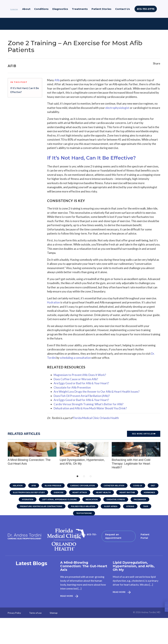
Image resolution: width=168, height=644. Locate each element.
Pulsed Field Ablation (83, 507)
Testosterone (84, 514)
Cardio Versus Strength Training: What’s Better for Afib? (89, 404)
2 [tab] (84, 476)
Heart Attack (80, 493)
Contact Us (123, 10)
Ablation (16, 486)
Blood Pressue (52, 486)
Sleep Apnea (111, 507)
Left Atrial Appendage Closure (59, 500)
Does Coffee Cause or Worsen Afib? (76, 379)
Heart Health (104, 493)
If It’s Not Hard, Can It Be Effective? (25, 90)
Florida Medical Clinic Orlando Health (96, 418)
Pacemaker (141, 500)
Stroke (132, 507)
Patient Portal (145, 538)
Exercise (58, 493)
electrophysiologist (117, 108)
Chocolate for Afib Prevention (72, 387)
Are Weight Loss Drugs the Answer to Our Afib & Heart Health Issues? (97, 392)
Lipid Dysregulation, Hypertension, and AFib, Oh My (84, 454)
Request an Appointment (113, 538)
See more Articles (144, 434)
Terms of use (35, 614)
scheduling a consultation (75, 358)
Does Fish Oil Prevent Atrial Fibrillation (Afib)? (82, 396)
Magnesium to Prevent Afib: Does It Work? (80, 375)
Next (164, 456)
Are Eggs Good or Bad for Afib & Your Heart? (81, 383)
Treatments (80, 10)
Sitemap (54, 614)
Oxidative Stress (117, 500)
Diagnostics (60, 10)
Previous (4, 456)
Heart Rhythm (128, 493)
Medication (92, 500)
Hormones (151, 493)
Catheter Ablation (115, 486)
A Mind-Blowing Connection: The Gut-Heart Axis (32, 454)
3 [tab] (91, 476)
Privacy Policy (14, 614)
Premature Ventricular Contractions (40, 507)
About (26, 10)
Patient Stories (101, 10)
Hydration (53, 302)
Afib (57, 80)
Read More (69, 597)
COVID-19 (139, 486)
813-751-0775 (146, 10)
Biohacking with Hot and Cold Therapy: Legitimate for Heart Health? (136, 456)
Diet (155, 486)
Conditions (41, 10)
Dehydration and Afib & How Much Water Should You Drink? (90, 408)
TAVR (147, 507)
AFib (32, 486)
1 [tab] (77, 476)
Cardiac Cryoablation (83, 486)
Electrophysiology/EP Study (27, 493)
